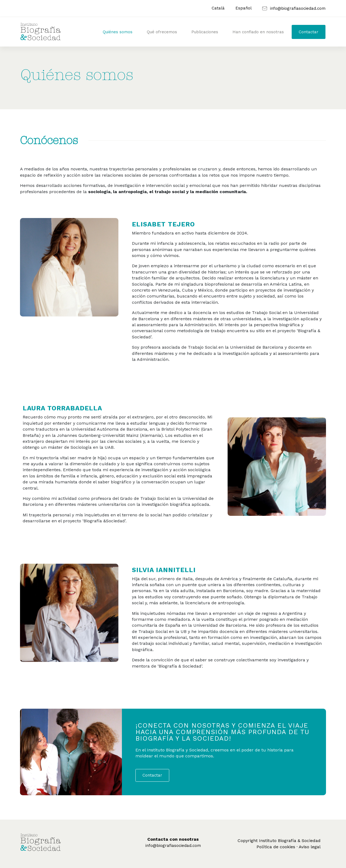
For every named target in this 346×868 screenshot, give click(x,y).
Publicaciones (205, 32)
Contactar (309, 32)
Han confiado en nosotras (258, 32)
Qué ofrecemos (162, 32)
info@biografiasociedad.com (173, 846)
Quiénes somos (118, 32)
